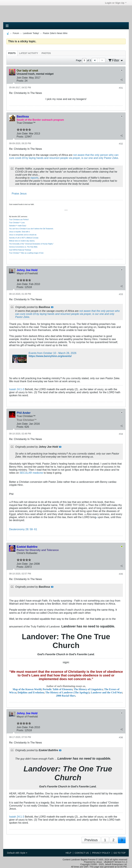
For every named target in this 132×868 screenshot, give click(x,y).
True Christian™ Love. (17, 223)
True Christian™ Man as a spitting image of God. (26, 253)
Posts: (20, 81)
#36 (121, 737)
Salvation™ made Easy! (18, 226)
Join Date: (22, 78)
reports (34, 178)
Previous (91, 840)
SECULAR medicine (31, 473)
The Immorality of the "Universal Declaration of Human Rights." (31, 244)
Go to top (120, 853)
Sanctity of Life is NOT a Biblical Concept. (24, 238)
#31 (121, 88)
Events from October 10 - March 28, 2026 (52, 353)
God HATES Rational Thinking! (20, 250)
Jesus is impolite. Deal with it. (20, 232)
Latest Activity (29, 53)
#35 (121, 574)
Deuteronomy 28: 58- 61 (23, 529)
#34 (121, 434)
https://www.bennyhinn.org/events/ (50, 356)
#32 (121, 144)
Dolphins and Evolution (31, 693)
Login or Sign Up (116, 3)
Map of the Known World (27, 689)
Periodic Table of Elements (58, 689)
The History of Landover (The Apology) (67, 693)
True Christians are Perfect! (19, 220)
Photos (46, 53)
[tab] (12, 53)
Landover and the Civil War (106, 693)
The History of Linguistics (88, 689)
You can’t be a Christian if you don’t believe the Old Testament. (31, 229)
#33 (121, 294)
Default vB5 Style (17, 853)
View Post (52, 307)
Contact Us (82, 853)
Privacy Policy (101, 853)
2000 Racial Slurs (66, 696)
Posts (12, 53)
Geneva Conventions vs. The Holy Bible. (23, 247)
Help (68, 853)
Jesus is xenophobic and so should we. (23, 235)
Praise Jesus (19, 193)
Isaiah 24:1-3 (17, 389)
